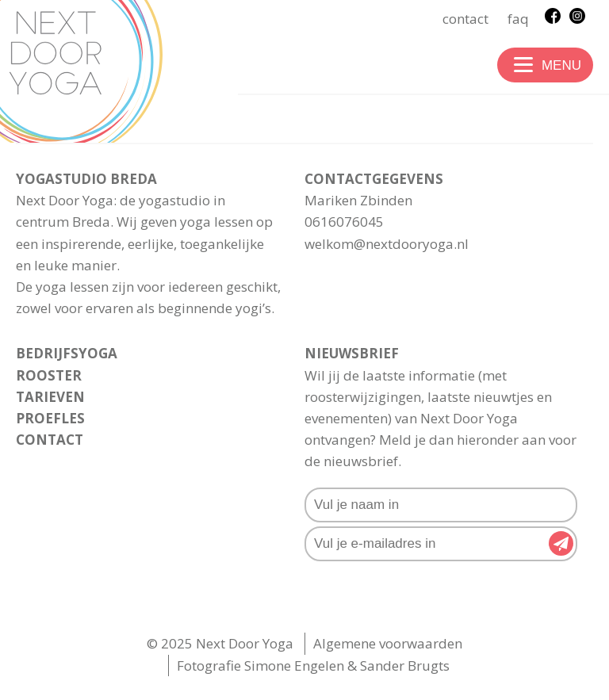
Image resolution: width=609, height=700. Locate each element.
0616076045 (344, 222)
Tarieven (50, 397)
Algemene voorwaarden (388, 643)
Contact (465, 19)
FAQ (518, 19)
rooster (49, 375)
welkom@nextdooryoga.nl (387, 244)
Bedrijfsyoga (67, 353)
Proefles (50, 418)
